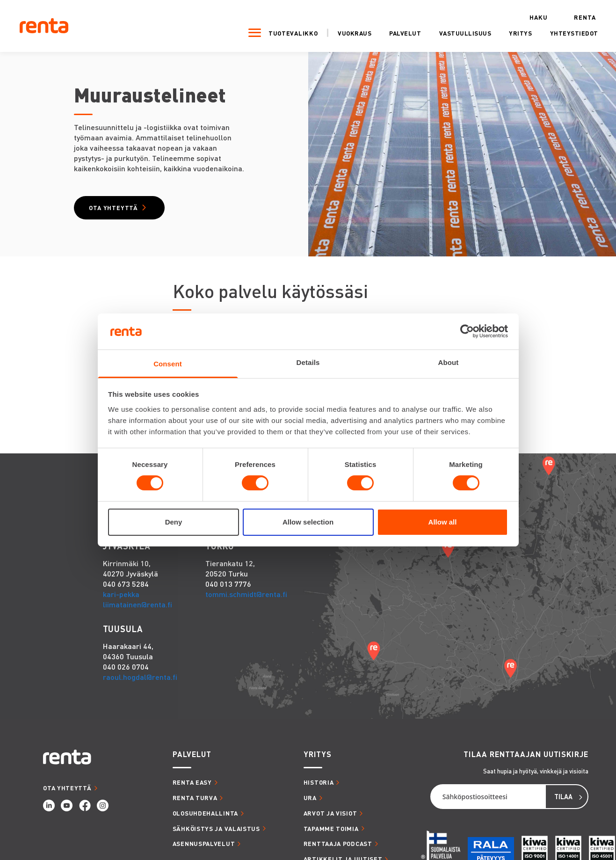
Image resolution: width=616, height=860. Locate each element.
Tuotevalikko (276, 32)
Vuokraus (338, 32)
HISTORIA (319, 787)
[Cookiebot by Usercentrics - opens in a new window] (467, 331)
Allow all (443, 522)
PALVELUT (192, 759)
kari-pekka (121, 599)
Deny (174, 522)
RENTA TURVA (195, 802)
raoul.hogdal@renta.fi (140, 681)
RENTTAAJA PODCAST (338, 848)
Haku (521, 16)
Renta (568, 16)
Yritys (504, 32)
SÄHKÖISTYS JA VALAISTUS (216, 833)
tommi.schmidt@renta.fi (246, 599)
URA (310, 802)
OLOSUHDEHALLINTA (205, 817)
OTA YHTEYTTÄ (67, 792)
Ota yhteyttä (119, 210)
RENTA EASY (192, 787)
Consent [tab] (168, 364)
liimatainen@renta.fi (138, 609)
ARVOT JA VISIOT (330, 817)
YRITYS (318, 759)
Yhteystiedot (557, 32)
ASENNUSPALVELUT (204, 848)
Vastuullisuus (448, 32)
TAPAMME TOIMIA (331, 833)
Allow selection (308, 522)
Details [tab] (308, 362)
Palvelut (388, 32)
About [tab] (449, 362)
